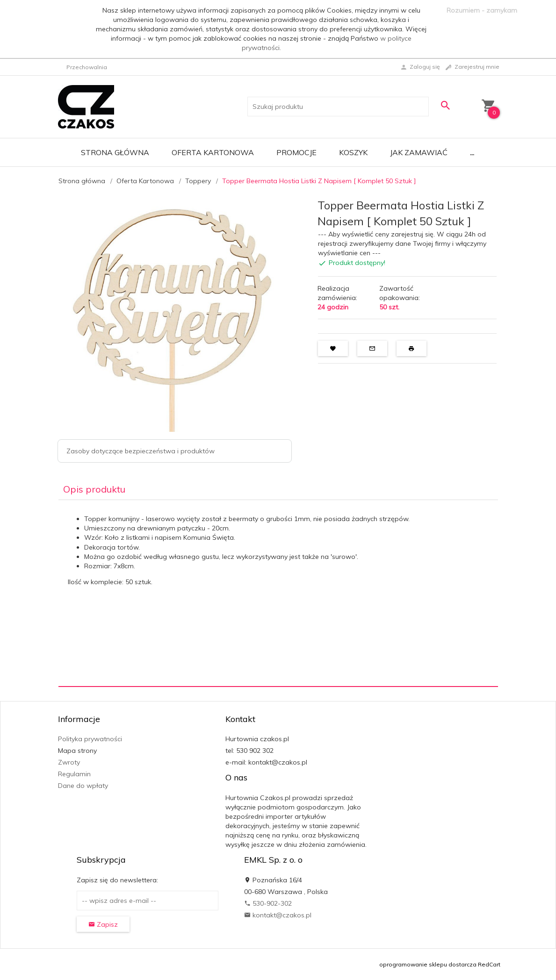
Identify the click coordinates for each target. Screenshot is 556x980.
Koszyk (353, 152)
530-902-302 (268, 903)
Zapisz (103, 924)
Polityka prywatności (90, 739)
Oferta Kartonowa (213, 152)
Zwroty (69, 762)
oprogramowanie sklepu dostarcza (428, 964)
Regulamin (74, 774)
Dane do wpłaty (83, 786)
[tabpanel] (278, 593)
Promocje (296, 152)
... (472, 152)
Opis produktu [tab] (94, 489)
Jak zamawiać (419, 152)
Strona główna (115, 152)
